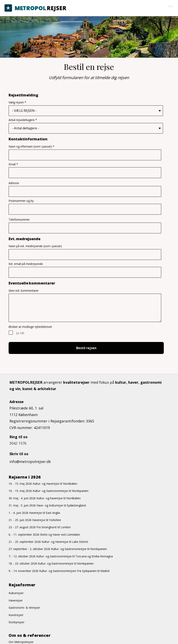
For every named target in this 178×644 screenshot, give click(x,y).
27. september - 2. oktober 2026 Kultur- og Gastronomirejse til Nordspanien (58, 549)
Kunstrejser (16, 615)
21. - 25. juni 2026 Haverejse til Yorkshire (35, 520)
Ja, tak (20, 333)
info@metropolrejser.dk (30, 462)
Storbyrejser (16, 623)
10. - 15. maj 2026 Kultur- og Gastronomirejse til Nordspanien (48, 491)
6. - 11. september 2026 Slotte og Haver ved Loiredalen (44, 535)
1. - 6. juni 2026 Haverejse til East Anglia (34, 513)
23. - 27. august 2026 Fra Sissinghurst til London (40, 528)
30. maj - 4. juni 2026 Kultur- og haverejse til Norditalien (45, 498)
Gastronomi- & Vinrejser (24, 608)
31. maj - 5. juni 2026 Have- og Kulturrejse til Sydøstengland (47, 506)
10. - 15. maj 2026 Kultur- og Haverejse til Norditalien (43, 484)
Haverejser (16, 601)
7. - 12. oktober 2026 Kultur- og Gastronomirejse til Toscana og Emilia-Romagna (61, 557)
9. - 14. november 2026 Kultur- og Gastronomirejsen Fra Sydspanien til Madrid (59, 571)
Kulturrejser (16, 593)
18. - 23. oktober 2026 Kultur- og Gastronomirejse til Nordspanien (51, 564)
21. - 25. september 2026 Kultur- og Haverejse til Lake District (48, 542)
